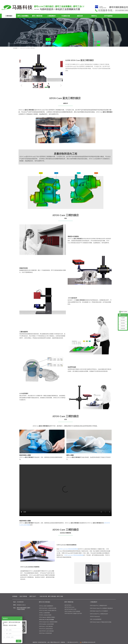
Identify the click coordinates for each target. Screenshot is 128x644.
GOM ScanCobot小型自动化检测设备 (69, 549)
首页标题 (15, 48)
